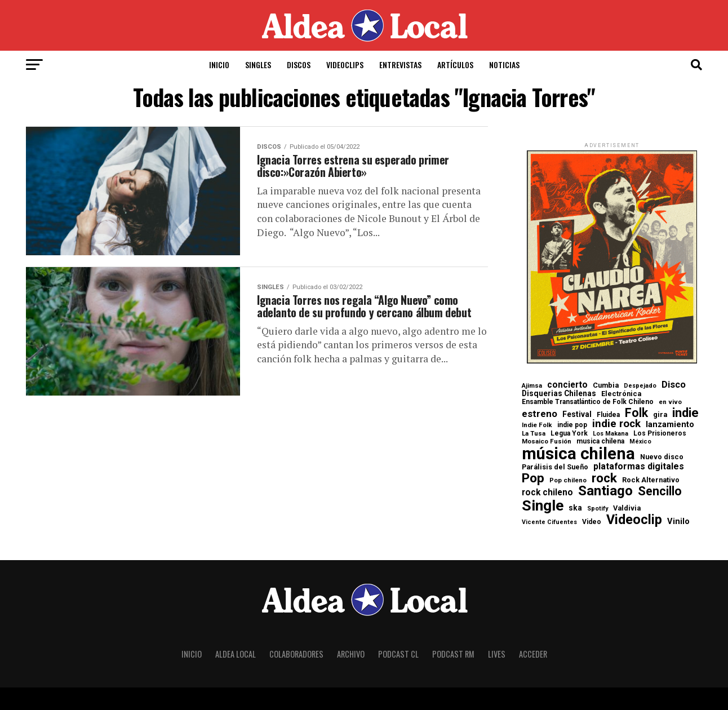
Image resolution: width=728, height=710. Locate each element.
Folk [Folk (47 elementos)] (636, 413)
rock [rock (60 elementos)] (604, 478)
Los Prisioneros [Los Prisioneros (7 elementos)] (660, 433)
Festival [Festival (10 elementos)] (577, 415)
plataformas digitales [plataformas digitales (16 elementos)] (639, 467)
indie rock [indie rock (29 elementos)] (616, 424)
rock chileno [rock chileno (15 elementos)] (547, 493)
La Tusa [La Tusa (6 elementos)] (534, 434)
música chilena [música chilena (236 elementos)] (578, 454)
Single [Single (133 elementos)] (543, 506)
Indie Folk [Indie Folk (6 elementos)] (537, 425)
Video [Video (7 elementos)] (592, 522)
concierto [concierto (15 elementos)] (567, 385)
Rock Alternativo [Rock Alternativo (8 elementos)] (651, 480)
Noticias (504, 65)
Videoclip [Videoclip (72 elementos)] (634, 520)
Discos (299, 65)
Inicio (219, 65)
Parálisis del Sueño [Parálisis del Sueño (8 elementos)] (555, 467)
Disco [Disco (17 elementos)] (674, 385)
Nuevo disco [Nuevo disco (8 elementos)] (662, 457)
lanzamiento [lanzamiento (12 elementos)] (670, 425)
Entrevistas (400, 65)
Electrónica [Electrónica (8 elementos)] (621, 394)
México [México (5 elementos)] (640, 442)
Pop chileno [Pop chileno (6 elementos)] (568, 480)
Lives (497, 654)
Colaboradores (296, 654)
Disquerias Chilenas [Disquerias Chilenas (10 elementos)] (559, 394)
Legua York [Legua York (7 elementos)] (569, 433)
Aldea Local (236, 654)
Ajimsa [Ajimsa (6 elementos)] (532, 386)
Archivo (351, 654)
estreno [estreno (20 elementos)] (540, 414)
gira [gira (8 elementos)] (660, 415)
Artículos (455, 65)
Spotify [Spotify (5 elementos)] (598, 509)
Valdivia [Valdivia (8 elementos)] (627, 509)
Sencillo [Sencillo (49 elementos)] (660, 491)
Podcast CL (398, 654)
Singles (258, 65)
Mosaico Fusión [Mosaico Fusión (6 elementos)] (547, 441)
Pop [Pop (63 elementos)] (533, 479)
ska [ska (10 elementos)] (575, 508)
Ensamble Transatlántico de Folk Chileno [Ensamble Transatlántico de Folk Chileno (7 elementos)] (588, 402)
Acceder (533, 654)
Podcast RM (453, 654)
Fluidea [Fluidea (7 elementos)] (608, 415)
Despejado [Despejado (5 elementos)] (640, 386)
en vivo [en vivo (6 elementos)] (670, 402)
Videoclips (345, 65)
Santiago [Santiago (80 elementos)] (605, 491)
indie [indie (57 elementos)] (685, 412)
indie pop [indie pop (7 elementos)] (572, 425)
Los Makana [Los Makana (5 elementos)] (611, 434)
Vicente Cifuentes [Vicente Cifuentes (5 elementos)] (549, 523)
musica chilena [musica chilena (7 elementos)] (600, 441)
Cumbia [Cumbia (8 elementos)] (606, 386)
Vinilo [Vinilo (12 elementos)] (678, 522)
